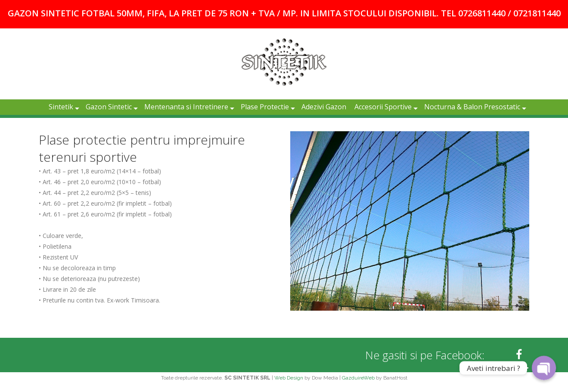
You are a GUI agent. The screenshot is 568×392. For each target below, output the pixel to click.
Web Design (289, 378)
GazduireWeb (358, 378)
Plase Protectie (265, 107)
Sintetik (61, 107)
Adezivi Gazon (324, 107)
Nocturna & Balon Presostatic (472, 107)
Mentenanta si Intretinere (186, 107)
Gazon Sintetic (109, 107)
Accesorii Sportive (383, 107)
